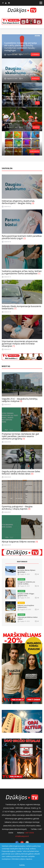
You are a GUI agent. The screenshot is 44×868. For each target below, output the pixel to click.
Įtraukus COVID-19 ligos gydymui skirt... (26, 595)
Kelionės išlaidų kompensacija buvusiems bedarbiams (21, 307)
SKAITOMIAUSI (22, 562)
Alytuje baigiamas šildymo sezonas (18, 542)
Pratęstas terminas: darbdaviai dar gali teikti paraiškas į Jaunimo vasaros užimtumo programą (20, 436)
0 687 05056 (29, 833)
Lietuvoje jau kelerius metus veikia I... (28, 618)
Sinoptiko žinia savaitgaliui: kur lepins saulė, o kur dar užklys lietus (22, 98)
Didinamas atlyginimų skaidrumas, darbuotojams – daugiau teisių (22, 73)
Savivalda (35, 78)
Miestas (6, 366)
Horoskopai (35, 151)
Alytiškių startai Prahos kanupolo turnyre (21, 122)
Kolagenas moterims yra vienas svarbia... (26, 583)
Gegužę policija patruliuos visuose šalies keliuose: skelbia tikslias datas (21, 473)
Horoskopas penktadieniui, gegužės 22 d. (18, 146)
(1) (39, 273)
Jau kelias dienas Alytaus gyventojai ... (26, 571)
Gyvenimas (35, 54)
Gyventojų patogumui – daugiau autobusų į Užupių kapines (17, 508)
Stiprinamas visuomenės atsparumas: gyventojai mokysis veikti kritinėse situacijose (20, 344)
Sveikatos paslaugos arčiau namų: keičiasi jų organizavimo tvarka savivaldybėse (22, 272)
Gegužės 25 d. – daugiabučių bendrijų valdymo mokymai (20, 400)
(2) (25, 238)
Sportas (36, 127)
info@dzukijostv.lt (22, 836)
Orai (37, 103)
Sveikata (21, 579)
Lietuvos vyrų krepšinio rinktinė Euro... (26, 606)
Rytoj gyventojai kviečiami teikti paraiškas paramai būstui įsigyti (22, 237)
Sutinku (22, 865)
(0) (33, 203)
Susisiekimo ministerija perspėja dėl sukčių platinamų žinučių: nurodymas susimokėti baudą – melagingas (20, 47)
